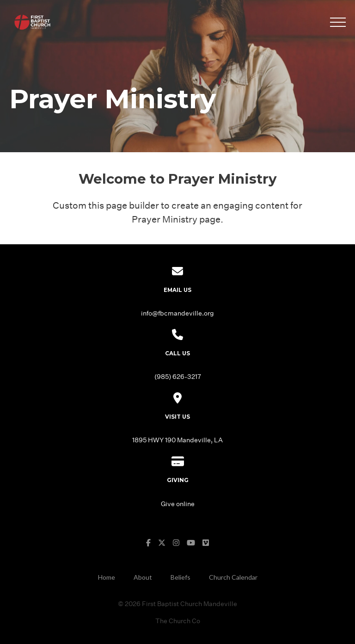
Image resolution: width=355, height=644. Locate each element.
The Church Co (178, 621)
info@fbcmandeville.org (177, 313)
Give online (178, 504)
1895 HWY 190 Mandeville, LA (177, 440)
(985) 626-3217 (178, 376)
